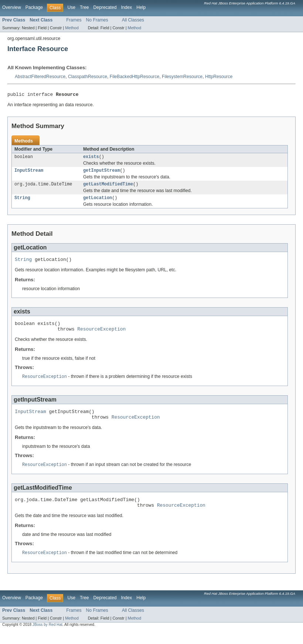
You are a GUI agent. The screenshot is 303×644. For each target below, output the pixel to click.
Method (72, 28)
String (22, 202)
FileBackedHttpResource (135, 77)
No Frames (97, 20)
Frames (74, 20)
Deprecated (105, 7)
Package (34, 7)
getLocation (98, 202)
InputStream (29, 173)
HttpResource (219, 77)
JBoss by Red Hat (47, 638)
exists (91, 158)
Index (126, 7)
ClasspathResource (88, 77)
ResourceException (101, 336)
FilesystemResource (182, 77)
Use (71, 7)
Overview (12, 7)
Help (141, 7)
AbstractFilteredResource (40, 77)
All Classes (133, 20)
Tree (84, 7)
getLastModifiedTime (108, 187)
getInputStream (102, 173)
